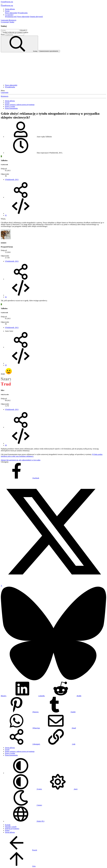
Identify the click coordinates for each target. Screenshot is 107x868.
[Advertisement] (53, 68)
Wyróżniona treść (11, 17)
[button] (21, 773)
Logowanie (5, 92)
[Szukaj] (12, 22)
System (24, 789)
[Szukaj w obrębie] (23, 30)
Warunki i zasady (11, 827)
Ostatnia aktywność (36, 17)
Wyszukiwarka (23, 13)
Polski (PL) (25, 821)
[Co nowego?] (5, 22)
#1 (6, 215)
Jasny (60, 789)
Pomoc (7, 830)
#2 (6, 297)
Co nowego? (9, 15)
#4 (6, 445)
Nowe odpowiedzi (11, 13)
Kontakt (8, 825)
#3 (6, 365)
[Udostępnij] (21, 197)
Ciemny (24, 805)
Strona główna (10, 9)
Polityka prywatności (12, 829)
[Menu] (2, 4)
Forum (7, 11)
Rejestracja (5, 96)
